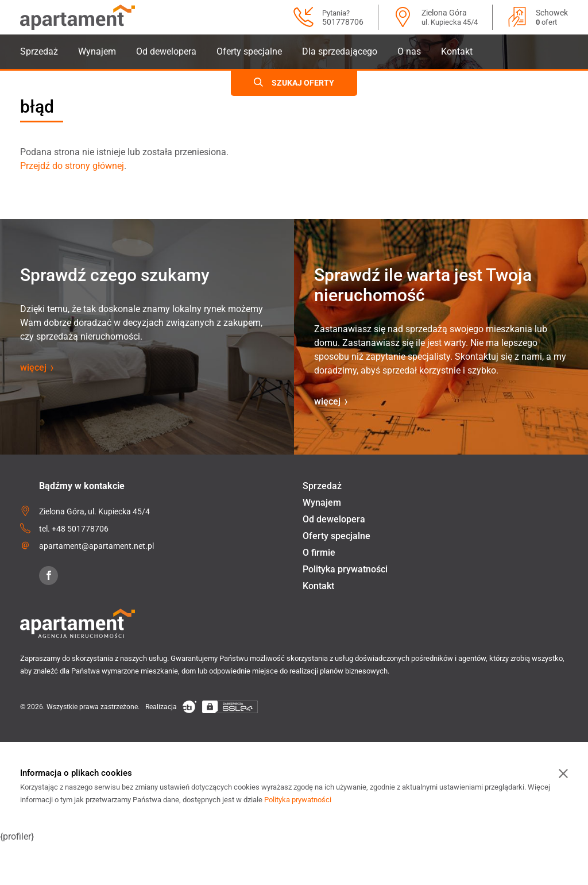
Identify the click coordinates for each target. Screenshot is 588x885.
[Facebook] (49, 576)
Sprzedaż (39, 51)
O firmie (319, 553)
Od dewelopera (166, 51)
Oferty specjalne (249, 51)
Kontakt (457, 51)
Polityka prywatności (345, 569)
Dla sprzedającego (340, 51)
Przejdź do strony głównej (72, 166)
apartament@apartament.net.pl (96, 546)
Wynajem (97, 51)
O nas (409, 51)
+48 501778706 (80, 529)
